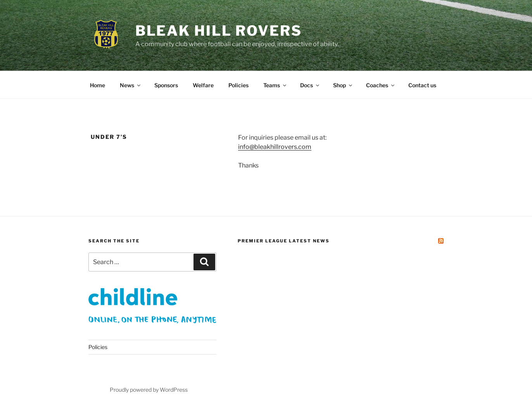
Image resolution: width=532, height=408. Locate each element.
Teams (275, 85)
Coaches (381, 85)
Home (98, 85)
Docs (310, 85)
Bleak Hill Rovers (219, 31)
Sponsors (166, 85)
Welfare (203, 85)
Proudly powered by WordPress (149, 390)
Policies (238, 85)
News (131, 85)
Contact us (422, 85)
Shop (343, 85)
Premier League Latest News (284, 241)
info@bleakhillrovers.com (275, 147)
